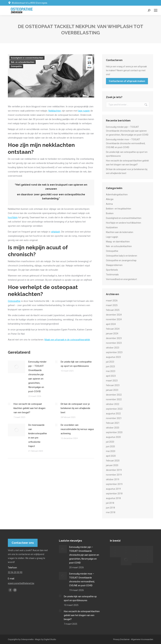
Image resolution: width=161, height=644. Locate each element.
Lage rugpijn (112, 237)
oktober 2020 (113, 428)
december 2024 (114, 315)
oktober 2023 (113, 348)
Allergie (110, 199)
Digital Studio (50, 639)
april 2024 (111, 324)
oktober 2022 (113, 404)
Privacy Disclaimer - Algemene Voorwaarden (133, 639)
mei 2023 (111, 371)
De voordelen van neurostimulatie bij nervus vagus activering (77, 429)
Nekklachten (55, 111)
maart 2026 (112, 301)
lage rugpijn (84, 111)
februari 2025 (113, 310)
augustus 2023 (113, 357)
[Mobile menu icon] (156, 10)
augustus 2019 (113, 489)
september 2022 (114, 409)
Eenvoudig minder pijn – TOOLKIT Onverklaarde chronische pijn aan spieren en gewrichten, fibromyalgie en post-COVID (37, 377)
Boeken (110, 213)
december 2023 (114, 338)
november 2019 (114, 475)
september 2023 (114, 352)
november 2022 (114, 399)
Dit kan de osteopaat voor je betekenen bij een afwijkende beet (75, 408)
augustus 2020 (113, 437)
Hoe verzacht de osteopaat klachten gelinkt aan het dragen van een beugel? (29, 408)
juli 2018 (110, 503)
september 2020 (114, 432)
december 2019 (114, 470)
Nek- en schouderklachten (23, 62)
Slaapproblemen (114, 265)
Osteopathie (16, 66)
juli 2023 (110, 362)
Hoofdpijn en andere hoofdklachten (124, 223)
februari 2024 (113, 329)
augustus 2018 (113, 498)
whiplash (56, 232)
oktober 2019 (113, 479)
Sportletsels (112, 270)
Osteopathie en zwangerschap (121, 260)
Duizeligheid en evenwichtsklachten (27, 58)
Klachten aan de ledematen (120, 232)
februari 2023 (113, 385)
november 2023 (114, 343)
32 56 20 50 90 (15, 572)
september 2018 (114, 494)
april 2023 (111, 376)
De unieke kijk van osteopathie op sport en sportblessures (76, 364)
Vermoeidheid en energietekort (121, 279)
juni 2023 (110, 366)
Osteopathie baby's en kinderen (122, 256)
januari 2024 (112, 334)
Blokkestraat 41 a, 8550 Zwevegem (28, 3)
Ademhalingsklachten (117, 195)
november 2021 (114, 418)
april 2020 (111, 456)
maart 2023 (112, 381)
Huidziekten (112, 227)
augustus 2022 (113, 414)
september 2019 (114, 484)
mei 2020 (111, 451)
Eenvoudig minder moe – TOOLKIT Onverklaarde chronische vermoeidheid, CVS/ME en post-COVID (126, 143)
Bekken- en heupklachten (119, 209)
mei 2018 (111, 512)
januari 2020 (112, 465)
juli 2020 (110, 442)
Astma (109, 204)
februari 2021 (113, 423)
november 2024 (114, 319)
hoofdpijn (13, 217)
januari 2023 (112, 390)
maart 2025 (112, 305)
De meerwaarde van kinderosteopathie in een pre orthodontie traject (38, 436)
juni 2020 (110, 446)
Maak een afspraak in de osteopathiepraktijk (67, 340)
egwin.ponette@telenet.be (21, 583)
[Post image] (17, 367)
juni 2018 (110, 508)
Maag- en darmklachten (118, 242)
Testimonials (112, 275)
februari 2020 (113, 461)
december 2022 (114, 395)
